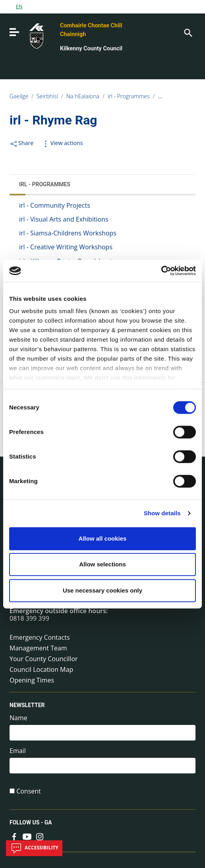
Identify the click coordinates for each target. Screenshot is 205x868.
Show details (162, 513)
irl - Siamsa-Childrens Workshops (68, 233)
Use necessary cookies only (102, 590)
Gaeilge (19, 96)
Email (18, 751)
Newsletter (27, 705)
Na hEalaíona (83, 96)
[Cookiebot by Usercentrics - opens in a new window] (161, 271)
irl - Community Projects (55, 205)
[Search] (188, 32)
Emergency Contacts (40, 637)
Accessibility (34, 848)
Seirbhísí (47, 96)
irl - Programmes (129, 96)
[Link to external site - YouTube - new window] (27, 836)
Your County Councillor (44, 659)
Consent (29, 791)
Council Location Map (41, 669)
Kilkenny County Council (91, 49)
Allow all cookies (103, 538)
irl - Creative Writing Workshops (66, 247)
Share (21, 143)
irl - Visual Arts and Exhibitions (64, 219)
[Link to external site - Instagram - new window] (40, 836)
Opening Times (32, 680)
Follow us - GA (31, 823)
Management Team (38, 648)
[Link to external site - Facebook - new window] (14, 836)
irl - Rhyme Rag (177, 96)
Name (18, 718)
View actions (62, 143)
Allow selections (102, 564)
